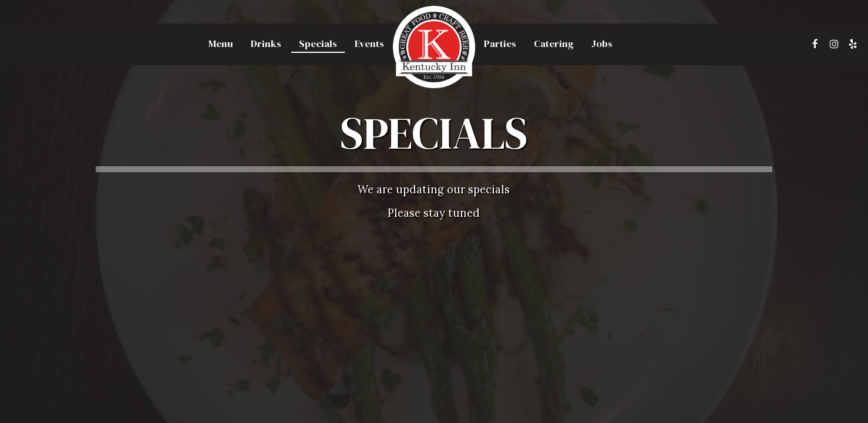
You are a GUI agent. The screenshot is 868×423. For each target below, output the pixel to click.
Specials (318, 44)
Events (369, 44)
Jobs (602, 44)
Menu (221, 44)
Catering (554, 44)
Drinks (266, 44)
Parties (500, 44)
